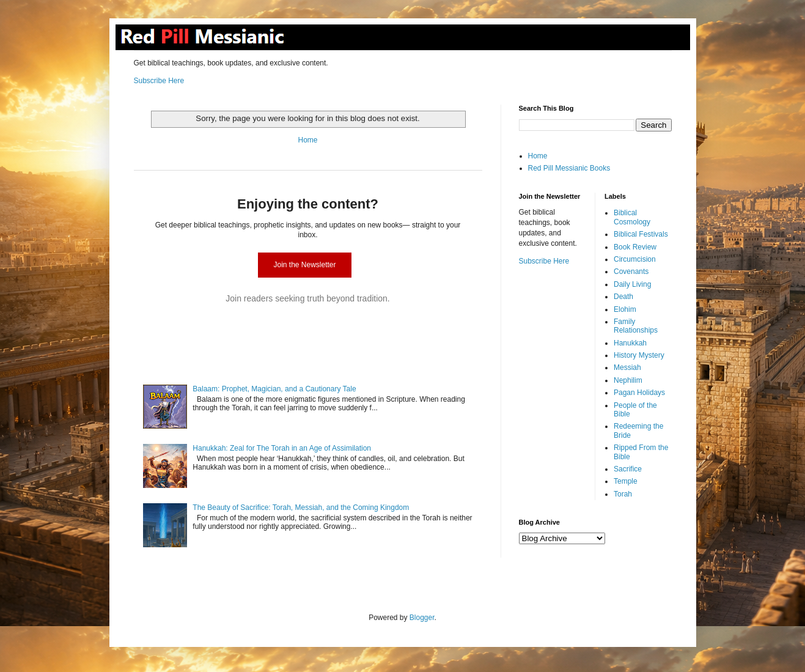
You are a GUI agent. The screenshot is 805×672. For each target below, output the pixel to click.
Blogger (422, 618)
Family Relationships (636, 326)
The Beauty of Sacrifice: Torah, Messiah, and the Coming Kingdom (301, 508)
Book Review (635, 247)
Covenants (631, 271)
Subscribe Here (159, 81)
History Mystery (639, 355)
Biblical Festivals (641, 234)
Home (307, 140)
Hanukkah (630, 343)
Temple (626, 481)
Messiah (627, 367)
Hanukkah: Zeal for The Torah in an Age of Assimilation (282, 448)
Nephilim (628, 380)
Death (623, 297)
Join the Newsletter (304, 265)
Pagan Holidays (639, 393)
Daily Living (632, 284)
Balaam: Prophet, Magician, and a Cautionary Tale (274, 389)
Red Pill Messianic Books (569, 168)
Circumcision (635, 259)
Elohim (625, 309)
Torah (623, 494)
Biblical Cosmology (632, 217)
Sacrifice (628, 469)
